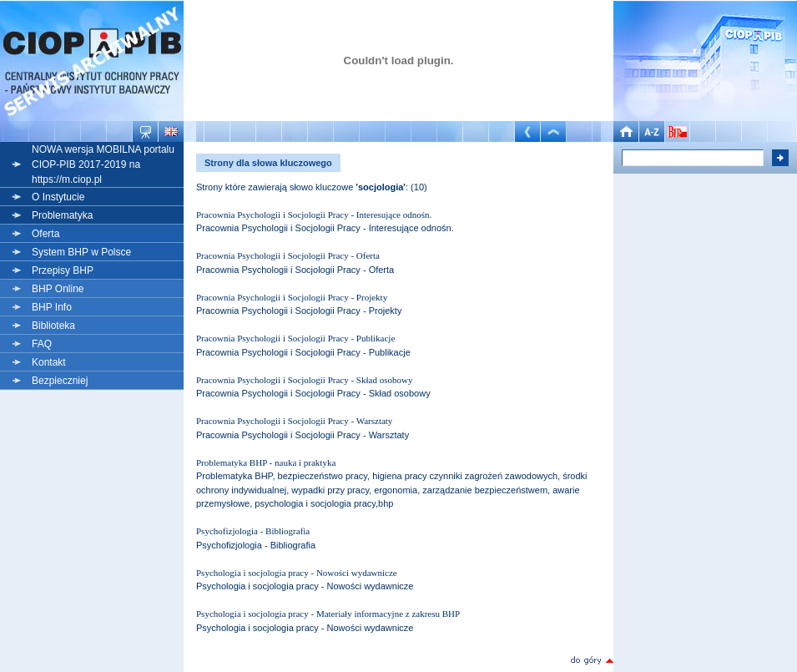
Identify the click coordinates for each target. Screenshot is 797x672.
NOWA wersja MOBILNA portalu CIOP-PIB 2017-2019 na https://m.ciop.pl (103, 164)
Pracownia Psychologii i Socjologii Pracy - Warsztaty (294, 421)
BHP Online (58, 289)
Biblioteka (53, 326)
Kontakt (49, 362)
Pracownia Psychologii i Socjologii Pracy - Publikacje (295, 338)
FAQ (42, 344)
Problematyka (62, 215)
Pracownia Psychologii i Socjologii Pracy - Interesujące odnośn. (314, 215)
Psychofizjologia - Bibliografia (253, 531)
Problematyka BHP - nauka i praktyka (266, 462)
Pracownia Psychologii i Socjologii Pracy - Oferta (288, 255)
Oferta (45, 234)
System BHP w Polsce (81, 252)
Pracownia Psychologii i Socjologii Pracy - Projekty (292, 297)
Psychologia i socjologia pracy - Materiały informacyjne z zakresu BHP (328, 614)
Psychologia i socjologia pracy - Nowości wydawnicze (297, 573)
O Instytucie (58, 197)
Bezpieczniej (60, 381)
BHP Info (52, 307)
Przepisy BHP (63, 270)
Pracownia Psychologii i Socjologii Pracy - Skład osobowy (304, 380)
